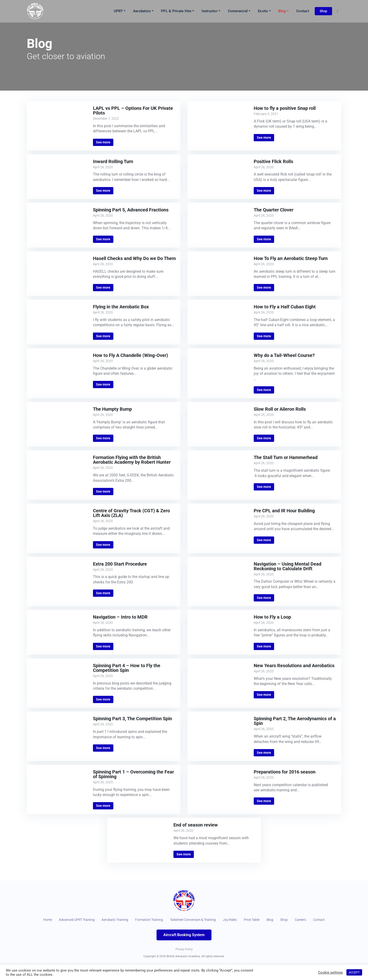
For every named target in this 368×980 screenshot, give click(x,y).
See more (103, 142)
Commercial (238, 11)
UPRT (118, 11)
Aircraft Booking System (184, 945)
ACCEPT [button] (354, 972)
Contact (303, 11)
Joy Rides (247, 920)
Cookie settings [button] (330, 972)
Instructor (210, 11)
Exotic (263, 11)
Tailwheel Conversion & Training (206, 920)
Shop (323, 11)
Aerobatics (142, 11)
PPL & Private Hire (176, 11)
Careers (324, 920)
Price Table (272, 920)
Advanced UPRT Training (75, 920)
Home (43, 920)
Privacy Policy (184, 960)
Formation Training (156, 920)
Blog (282, 11)
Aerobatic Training (118, 920)
